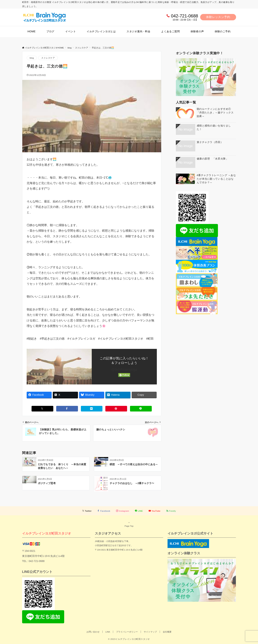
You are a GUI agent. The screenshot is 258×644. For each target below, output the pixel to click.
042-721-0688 (184, 16)
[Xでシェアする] (42, 409)
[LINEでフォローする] (139, 511)
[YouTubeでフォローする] (155, 511)
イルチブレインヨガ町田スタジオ (47, 533)
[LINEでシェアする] (141, 409)
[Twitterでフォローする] (87, 511)
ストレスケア (48, 58)
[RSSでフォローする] (171, 511)
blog (32, 58)
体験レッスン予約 (218, 17)
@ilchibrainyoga (124, 370)
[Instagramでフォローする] (123, 511)
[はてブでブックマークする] (92, 409)
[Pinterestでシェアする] (116, 409)
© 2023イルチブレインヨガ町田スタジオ (129, 639)
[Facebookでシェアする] (67, 409)
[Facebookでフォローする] (104, 511)
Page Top (129, 524)
